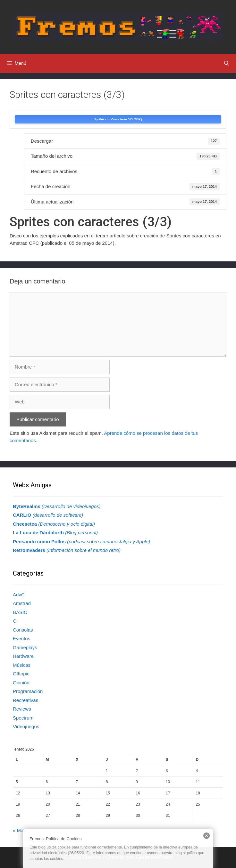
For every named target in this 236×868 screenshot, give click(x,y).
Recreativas (25, 700)
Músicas (22, 665)
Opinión (21, 683)
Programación (28, 691)
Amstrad (22, 603)
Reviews (22, 709)
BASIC (20, 612)
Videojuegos (26, 726)
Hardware (23, 656)
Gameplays (25, 647)
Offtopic (21, 674)
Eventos (21, 638)
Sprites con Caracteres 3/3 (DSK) (118, 119)
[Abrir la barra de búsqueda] (227, 63)
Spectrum (23, 718)
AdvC (19, 595)
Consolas (23, 630)
